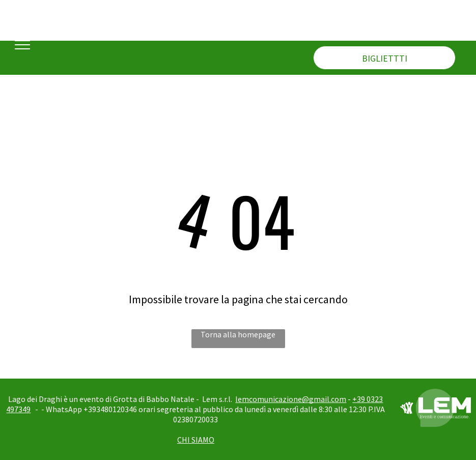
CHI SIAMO (196, 440)
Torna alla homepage (238, 334)
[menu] (22, 45)
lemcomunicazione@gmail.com (291, 399)
